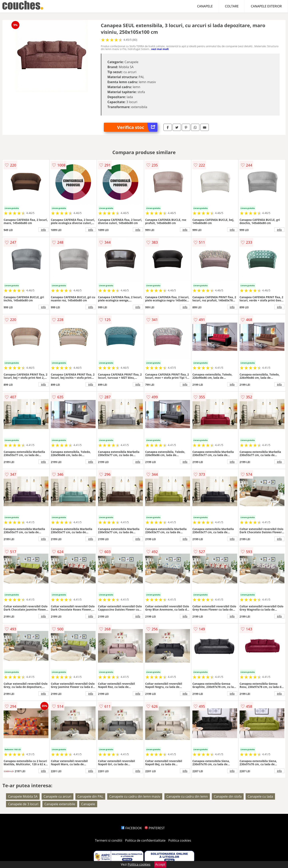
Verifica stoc (137, 127)
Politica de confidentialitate (145, 840)
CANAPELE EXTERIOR (266, 6)
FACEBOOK (131, 828)
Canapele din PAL (90, 796)
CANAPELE (205, 6)
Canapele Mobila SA (23, 796)
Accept (160, 864)
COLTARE (232, 6)
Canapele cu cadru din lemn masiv (135, 796)
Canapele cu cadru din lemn (187, 796)
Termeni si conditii (109, 840)
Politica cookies (180, 840)
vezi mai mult (160, 49)
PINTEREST (155, 828)
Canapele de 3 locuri (23, 804)
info (43, 230)
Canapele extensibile (60, 804)
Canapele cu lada (260, 796)
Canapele (88, 804)
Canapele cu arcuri (57, 796)
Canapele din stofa (228, 796)
